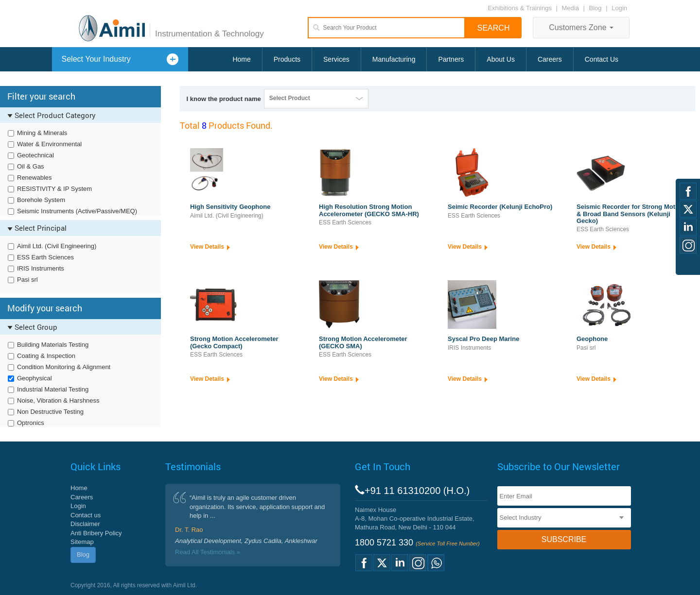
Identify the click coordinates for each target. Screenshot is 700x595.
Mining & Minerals (42, 133)
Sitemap (82, 542)
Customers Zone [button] (581, 27)
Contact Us (602, 59)
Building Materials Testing (53, 345)
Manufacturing (394, 59)
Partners (451, 59)
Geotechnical (35, 155)
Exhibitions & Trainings (520, 8)
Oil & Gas (31, 166)
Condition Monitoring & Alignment (64, 367)
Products (287, 59)
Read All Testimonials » (208, 552)
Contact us (86, 515)
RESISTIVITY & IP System (54, 189)
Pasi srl (27, 280)
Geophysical (35, 378)
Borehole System (41, 200)
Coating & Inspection (46, 356)
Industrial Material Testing (53, 389)
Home (241, 59)
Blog (595, 8)
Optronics (31, 423)
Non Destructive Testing (50, 412)
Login (619, 8)
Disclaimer (85, 524)
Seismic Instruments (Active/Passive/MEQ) (77, 211)
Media (571, 8)
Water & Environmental (49, 144)
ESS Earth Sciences (45, 257)
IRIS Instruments (41, 268)
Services (336, 59)
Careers (550, 59)
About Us (501, 59)
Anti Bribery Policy (96, 533)
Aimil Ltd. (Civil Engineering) (57, 246)
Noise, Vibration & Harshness (58, 400)
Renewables (35, 178)
